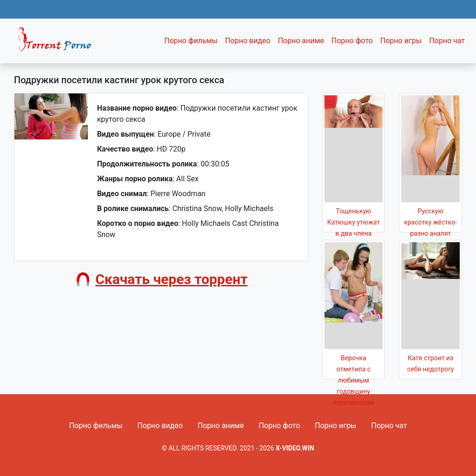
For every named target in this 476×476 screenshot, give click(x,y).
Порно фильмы (191, 41)
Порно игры (401, 41)
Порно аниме (301, 41)
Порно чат (447, 41)
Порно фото (352, 41)
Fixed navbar (59, 43)
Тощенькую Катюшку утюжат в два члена (354, 222)
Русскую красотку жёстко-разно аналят (430, 222)
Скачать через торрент (171, 279)
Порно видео (248, 41)
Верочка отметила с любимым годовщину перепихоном (353, 380)
